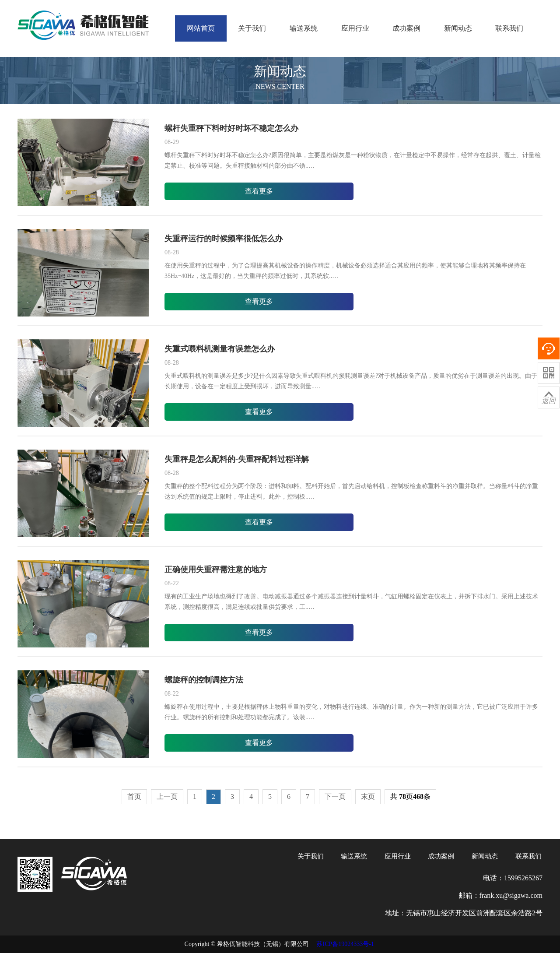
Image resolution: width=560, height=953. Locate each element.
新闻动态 (458, 28)
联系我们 (509, 28)
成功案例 (406, 28)
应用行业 (355, 28)
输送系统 (304, 28)
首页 (134, 797)
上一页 (167, 797)
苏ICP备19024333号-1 (345, 944)
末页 (368, 797)
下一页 (335, 797)
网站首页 (201, 28)
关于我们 (252, 28)
